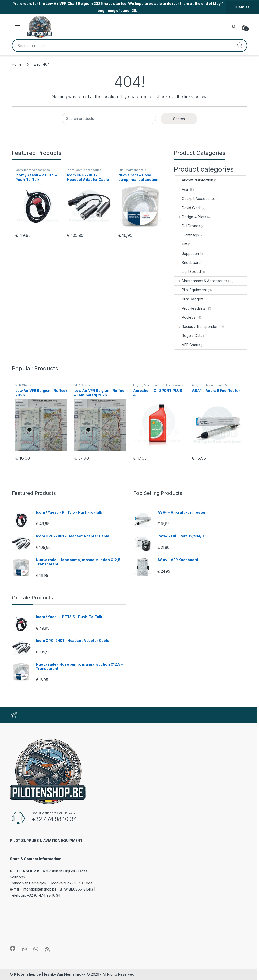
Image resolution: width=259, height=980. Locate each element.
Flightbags (187, 235)
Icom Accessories (37, 170)
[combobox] (122, 45)
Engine (138, 385)
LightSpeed (188, 272)
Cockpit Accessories (195, 199)
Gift (181, 244)
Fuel (121, 170)
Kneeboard (187, 263)
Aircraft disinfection (194, 180)
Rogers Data (188, 336)
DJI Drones (187, 226)
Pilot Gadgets (189, 299)
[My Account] (234, 27)
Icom (19, 170)
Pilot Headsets (190, 308)
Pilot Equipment (191, 290)
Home (17, 64)
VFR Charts (187, 345)
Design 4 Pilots (190, 217)
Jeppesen (187, 253)
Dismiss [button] (242, 7)
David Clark (187, 208)
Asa (181, 189)
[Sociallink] (13, 948)
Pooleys (185, 317)
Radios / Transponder (196, 326)
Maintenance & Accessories (132, 171)
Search (240, 45)
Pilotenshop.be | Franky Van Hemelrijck (49, 974)
